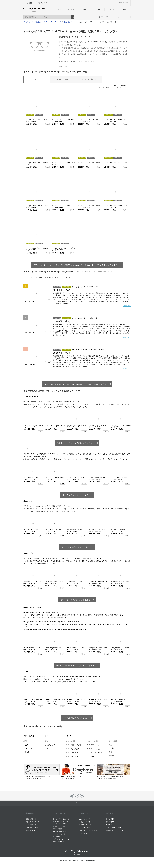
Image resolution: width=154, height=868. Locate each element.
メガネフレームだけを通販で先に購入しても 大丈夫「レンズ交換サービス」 (42, 777)
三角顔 (111, 756)
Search (73, 17)
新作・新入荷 (29, 736)
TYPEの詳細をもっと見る (75, 718)
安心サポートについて (61, 824)
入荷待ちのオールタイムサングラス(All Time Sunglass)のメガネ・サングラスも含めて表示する (75, 265)
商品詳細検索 (30, 830)
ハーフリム (94, 749)
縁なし (92, 756)
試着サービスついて (61, 826)
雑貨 (85, 10)
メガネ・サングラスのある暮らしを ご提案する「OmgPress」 (78, 777)
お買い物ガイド (124, 3)
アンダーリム (95, 753)
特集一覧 (57, 837)
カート (123, 17)
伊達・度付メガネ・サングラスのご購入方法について (115, 87)
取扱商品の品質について (62, 822)
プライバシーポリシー (114, 828)
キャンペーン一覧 (60, 834)
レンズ (98, 10)
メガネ (59, 10)
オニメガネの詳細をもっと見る (75, 547)
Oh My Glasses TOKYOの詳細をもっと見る (75, 666)
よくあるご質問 (85, 828)
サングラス (72, 10)
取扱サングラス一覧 (33, 822)
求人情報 (110, 822)
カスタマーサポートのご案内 (89, 830)
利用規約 (109, 825)
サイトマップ (84, 833)
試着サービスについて (87, 825)
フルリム (93, 745)
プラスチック (50, 745)
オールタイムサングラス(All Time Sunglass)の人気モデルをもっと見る (75, 384)
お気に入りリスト (106, 17)
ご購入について (85, 822)
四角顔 (111, 748)
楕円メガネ (73, 753)
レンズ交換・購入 (32, 825)
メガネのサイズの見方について (121, 86)
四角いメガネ (74, 745)
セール (69, 736)
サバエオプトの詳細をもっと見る (75, 600)
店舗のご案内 (57, 829)
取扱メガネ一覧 (31, 819)
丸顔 (110, 745)
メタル (47, 748)
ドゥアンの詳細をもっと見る (75, 495)
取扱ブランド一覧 (32, 828)
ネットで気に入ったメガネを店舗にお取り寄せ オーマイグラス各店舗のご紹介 (114, 777)
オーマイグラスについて (61, 819)
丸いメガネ (73, 749)
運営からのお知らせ (59, 832)
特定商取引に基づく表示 (114, 830)
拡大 (48, 124)
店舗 (124, 10)
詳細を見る (127, 306)
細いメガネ (73, 756)
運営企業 (110, 819)
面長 (110, 752)
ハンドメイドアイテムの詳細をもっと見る (75, 443)
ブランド (111, 10)
